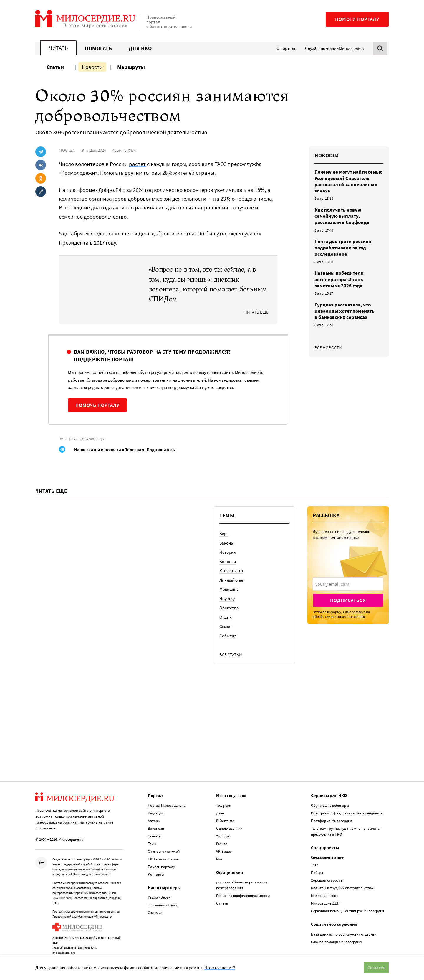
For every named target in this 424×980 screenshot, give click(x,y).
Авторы (154, 808)
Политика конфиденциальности (243, 883)
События (228, 662)
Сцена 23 (155, 900)
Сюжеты (155, 824)
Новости (92, 67)
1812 (314, 853)
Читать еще (256, 312)
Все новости (328, 348)
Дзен (220, 801)
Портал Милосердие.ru (167, 793)
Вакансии (156, 816)
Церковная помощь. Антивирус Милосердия (348, 899)
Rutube (222, 831)
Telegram (224, 793)
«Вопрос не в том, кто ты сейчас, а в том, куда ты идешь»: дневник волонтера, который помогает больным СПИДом (208, 284)
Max (219, 847)
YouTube (223, 824)
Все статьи (231, 681)
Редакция (156, 801)
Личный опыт (232, 606)
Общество (229, 634)
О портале (286, 48)
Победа (317, 860)
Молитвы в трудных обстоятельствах (342, 876)
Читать (58, 48)
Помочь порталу (97, 405)
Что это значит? (220, 967)
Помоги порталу (357, 19)
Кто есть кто (231, 597)
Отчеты (222, 891)
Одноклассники (229, 816)
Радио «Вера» (159, 885)
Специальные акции (328, 845)
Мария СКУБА (124, 150)
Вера (224, 560)
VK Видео (224, 839)
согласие (359, 638)
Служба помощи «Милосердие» (335, 48)
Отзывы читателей (164, 839)
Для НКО (140, 48)
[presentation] (348, 610)
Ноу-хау (227, 625)
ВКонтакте (225, 808)
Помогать (98, 48)
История (228, 578)
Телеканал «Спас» (163, 893)
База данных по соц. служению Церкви (344, 922)
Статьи (55, 67)
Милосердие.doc (324, 883)
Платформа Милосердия (332, 808)
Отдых (226, 643)
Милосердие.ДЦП (325, 891)
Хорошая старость (327, 868)
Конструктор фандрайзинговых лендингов (347, 801)
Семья (225, 652)
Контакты (156, 862)
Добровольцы (92, 439)
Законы (227, 569)
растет (137, 164)
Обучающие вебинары (330, 793)
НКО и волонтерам (164, 847)
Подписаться (348, 626)
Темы (152, 831)
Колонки (228, 587)
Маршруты (131, 67)
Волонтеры (69, 439)
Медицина (229, 615)
